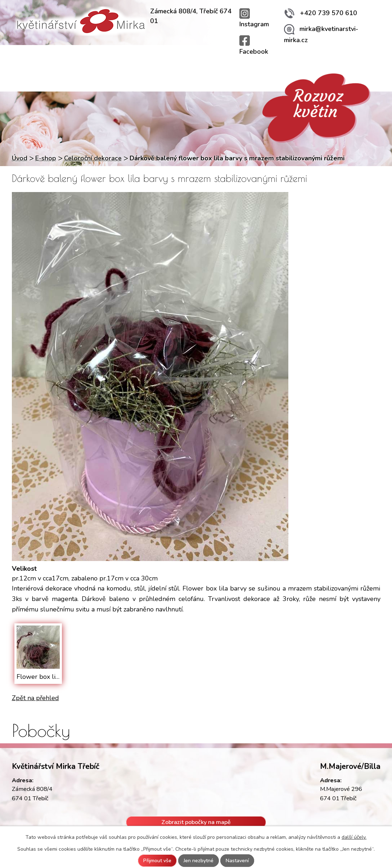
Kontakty (361, 57)
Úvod (27, 57)
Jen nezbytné (199, 861)
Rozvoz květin (158, 57)
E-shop (46, 158)
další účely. (354, 837)
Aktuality (268, 57)
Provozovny (68, 57)
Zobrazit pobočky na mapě (196, 822)
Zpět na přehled (35, 698)
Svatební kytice (217, 57)
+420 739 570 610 (321, 13)
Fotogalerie (314, 57)
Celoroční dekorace (93, 158)
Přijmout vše (157, 861)
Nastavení (237, 861)
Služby (112, 57)
